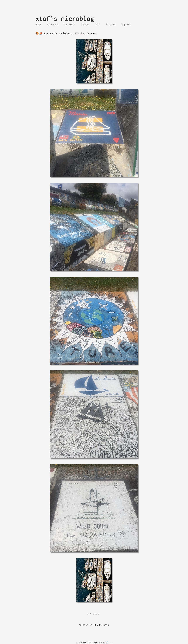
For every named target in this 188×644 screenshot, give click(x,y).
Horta (80, 33)
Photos (85, 25)
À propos (52, 25)
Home (38, 25)
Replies (126, 25)
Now (98, 25)
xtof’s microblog (65, 19)
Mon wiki (69, 25)
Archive (111, 25)
